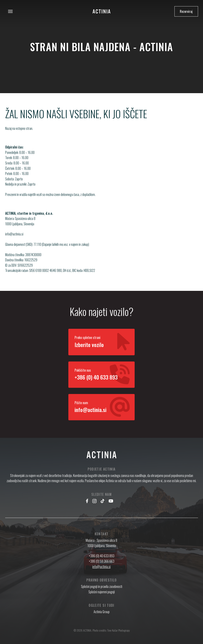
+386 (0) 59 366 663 (102, 561)
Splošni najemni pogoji (102, 592)
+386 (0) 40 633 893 (102, 556)
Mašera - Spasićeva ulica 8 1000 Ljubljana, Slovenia (101, 543)
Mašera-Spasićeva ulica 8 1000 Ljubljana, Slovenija (20, 225)
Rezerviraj (186, 11)
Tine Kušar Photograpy (118, 630)
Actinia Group (102, 612)
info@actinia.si (14, 238)
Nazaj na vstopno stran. (19, 128)
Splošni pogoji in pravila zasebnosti (102, 586)
